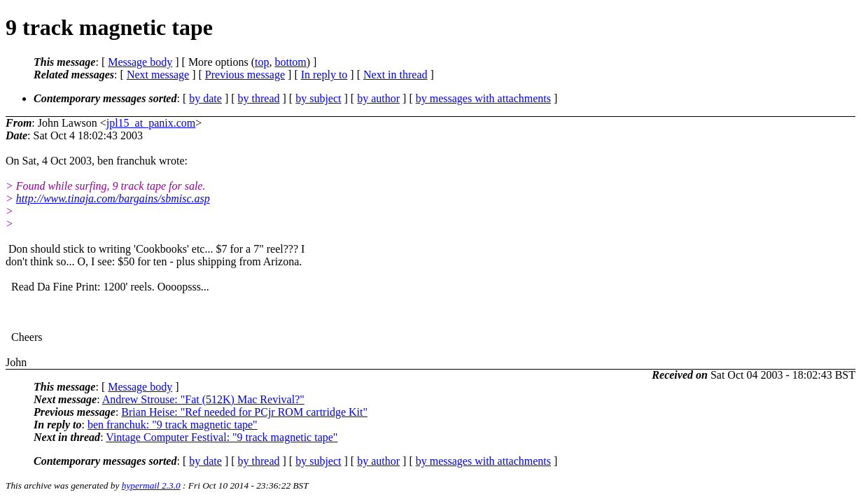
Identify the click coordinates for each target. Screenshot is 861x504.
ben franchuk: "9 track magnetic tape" (173, 425)
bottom (290, 62)
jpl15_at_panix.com (151, 123)
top (262, 62)
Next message (158, 75)
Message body (140, 62)
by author (378, 98)
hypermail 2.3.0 (151, 485)
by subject (318, 98)
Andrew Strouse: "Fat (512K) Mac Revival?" (203, 399)
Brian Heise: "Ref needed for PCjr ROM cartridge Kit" (244, 412)
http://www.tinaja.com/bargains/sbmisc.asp (113, 198)
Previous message (245, 75)
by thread (259, 98)
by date (205, 98)
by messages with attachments (483, 98)
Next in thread (395, 75)
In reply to (324, 75)
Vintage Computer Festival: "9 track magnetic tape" (222, 437)
